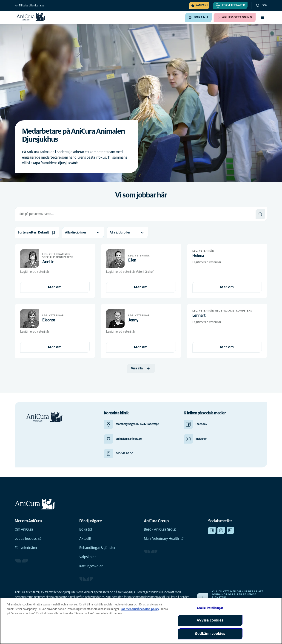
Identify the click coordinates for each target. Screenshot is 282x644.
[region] (141, 621)
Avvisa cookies (210, 620)
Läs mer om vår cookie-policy (140, 609)
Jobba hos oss (28, 539)
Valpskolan (88, 557)
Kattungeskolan (91, 566)
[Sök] (260, 214)
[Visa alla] (141, 368)
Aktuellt (85, 539)
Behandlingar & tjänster (97, 548)
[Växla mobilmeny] (262, 17)
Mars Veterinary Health (164, 539)
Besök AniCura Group (160, 529)
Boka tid (86, 529)
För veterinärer (26, 548)
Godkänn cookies (210, 634)
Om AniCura (24, 529)
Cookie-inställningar (210, 608)
